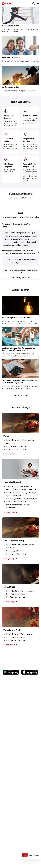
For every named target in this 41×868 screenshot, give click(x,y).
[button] (20, 226)
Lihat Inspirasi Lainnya (20, 395)
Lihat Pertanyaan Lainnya (21, 278)
